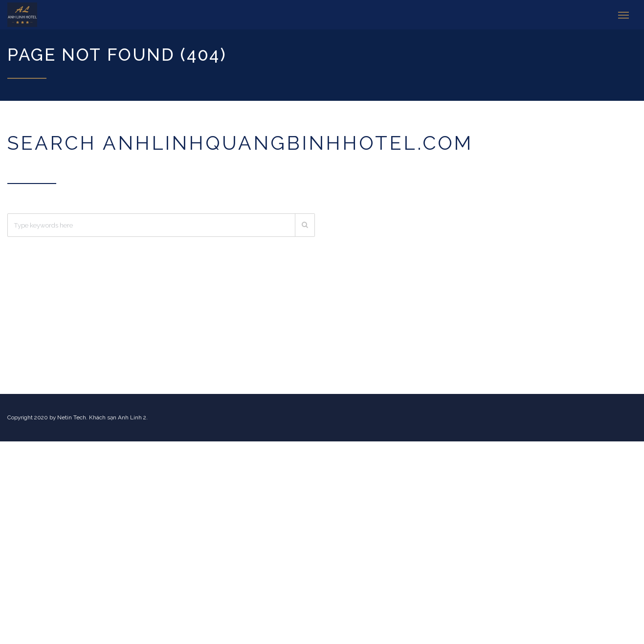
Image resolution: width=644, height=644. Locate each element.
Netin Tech (72, 417)
